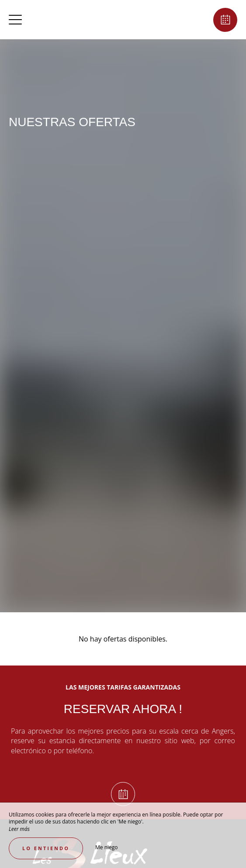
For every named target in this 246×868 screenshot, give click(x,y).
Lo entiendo (46, 848)
